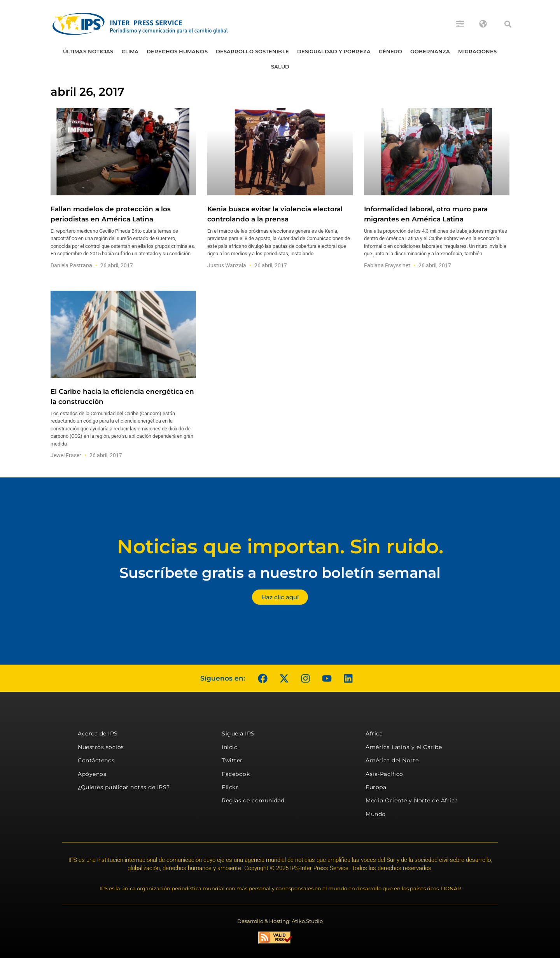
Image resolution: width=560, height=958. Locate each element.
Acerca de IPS (98, 733)
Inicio (230, 747)
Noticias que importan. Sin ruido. (280, 547)
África (374, 733)
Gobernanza (430, 51)
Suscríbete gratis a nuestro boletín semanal (280, 573)
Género (391, 51)
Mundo (376, 814)
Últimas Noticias (88, 51)
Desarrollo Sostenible (252, 51)
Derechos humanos (177, 51)
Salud (280, 67)
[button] (508, 24)
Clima (130, 51)
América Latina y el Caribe (404, 747)
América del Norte (392, 760)
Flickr (230, 787)
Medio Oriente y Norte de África (412, 800)
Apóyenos (92, 774)
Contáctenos (96, 760)
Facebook (236, 774)
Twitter (232, 760)
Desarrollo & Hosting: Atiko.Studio (280, 921)
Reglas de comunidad (253, 800)
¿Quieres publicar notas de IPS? (124, 787)
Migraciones (477, 51)
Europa (376, 787)
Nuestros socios (101, 747)
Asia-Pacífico (384, 774)
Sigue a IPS (238, 733)
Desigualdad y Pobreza (334, 51)
